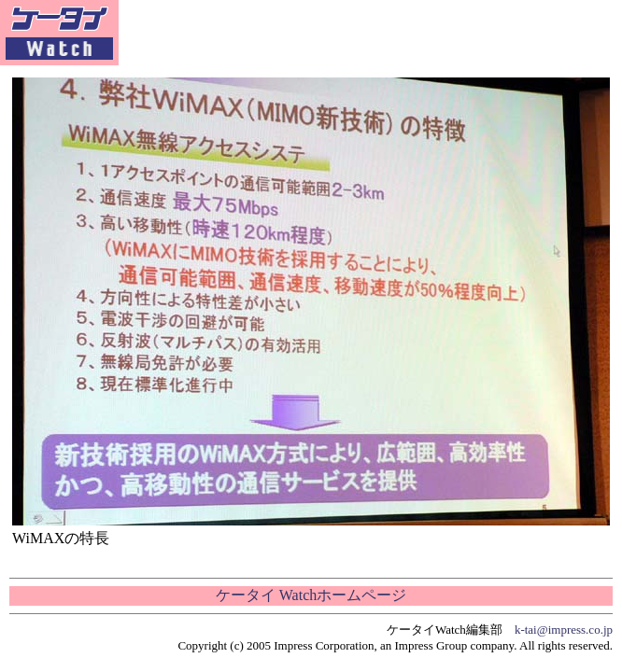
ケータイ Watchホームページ (311, 595)
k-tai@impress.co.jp (564, 630)
